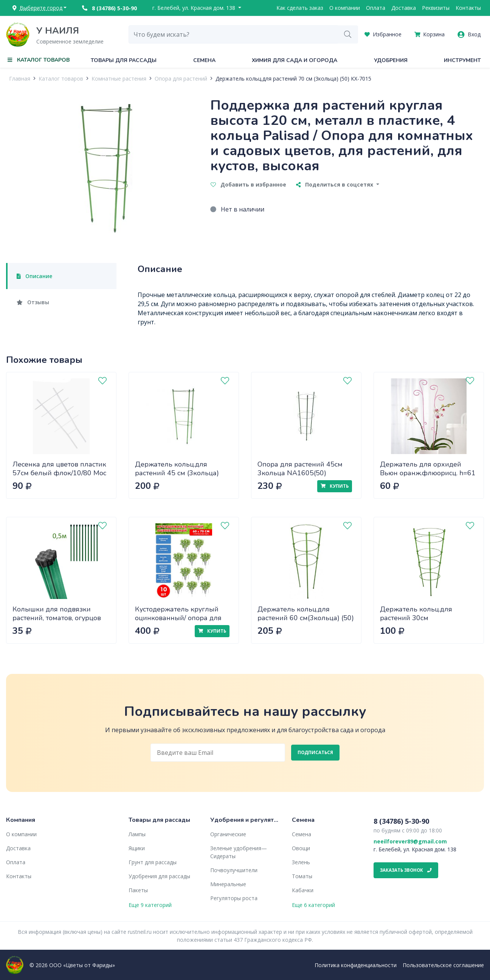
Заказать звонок (406, 870)
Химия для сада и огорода (295, 60)
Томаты (302, 876)
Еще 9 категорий (150, 905)
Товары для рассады (124, 60)
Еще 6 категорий (313, 905)
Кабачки (303, 890)
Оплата (376, 8)
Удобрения (391, 60)
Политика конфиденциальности (356, 965)
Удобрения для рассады (159, 876)
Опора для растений (181, 79)
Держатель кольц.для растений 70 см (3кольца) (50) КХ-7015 (293, 79)
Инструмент (462, 60)
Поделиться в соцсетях (335, 184)
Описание (34, 276)
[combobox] (233, 34)
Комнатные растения (119, 79)
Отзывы (33, 302)
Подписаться (315, 752)
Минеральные (228, 884)
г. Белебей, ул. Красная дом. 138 (195, 8)
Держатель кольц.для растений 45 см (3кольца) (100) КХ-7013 (177, 473)
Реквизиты (436, 8)
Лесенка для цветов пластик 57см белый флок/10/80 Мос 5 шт (59, 473)
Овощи (301, 848)
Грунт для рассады (153, 862)
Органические (228, 834)
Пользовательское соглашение (443, 965)
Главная (20, 79)
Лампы (137, 834)
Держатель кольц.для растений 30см (416, 614)
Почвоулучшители (234, 870)
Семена (204, 60)
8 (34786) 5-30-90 (109, 8)
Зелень (301, 862)
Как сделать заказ (300, 8)
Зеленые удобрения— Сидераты (239, 852)
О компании (345, 8)
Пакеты (138, 890)
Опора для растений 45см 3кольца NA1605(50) (300, 469)
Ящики (137, 848)
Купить (335, 486)
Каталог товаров (61, 79)
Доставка (404, 8)
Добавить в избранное (248, 184)
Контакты (468, 8)
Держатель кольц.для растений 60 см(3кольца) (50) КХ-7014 (306, 618)
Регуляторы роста (234, 898)
